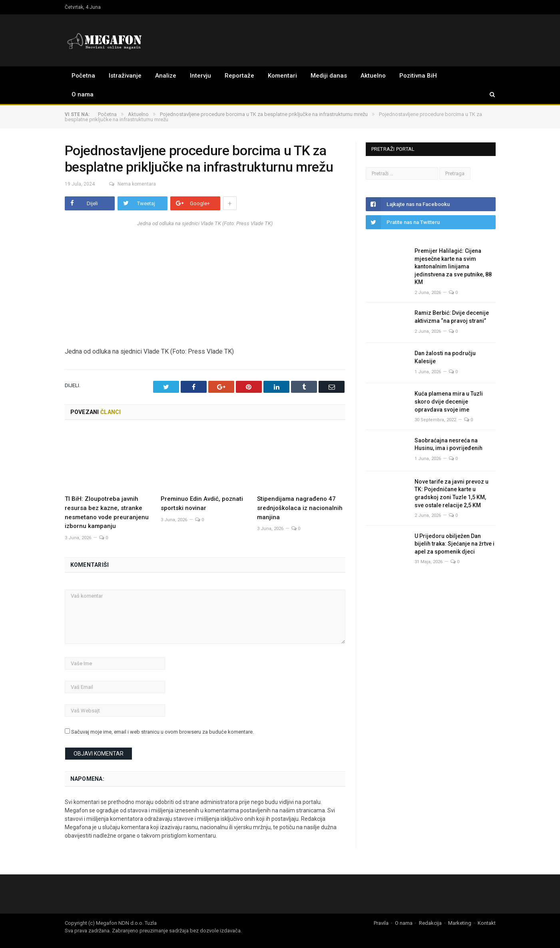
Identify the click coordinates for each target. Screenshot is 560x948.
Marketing (460, 922)
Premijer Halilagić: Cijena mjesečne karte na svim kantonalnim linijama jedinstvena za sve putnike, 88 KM (453, 266)
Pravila (381, 922)
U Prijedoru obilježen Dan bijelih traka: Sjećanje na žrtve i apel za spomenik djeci (454, 544)
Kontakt (487, 922)
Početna (83, 76)
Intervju (200, 76)
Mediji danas (329, 76)
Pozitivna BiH (418, 76)
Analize (166, 76)
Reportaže (239, 76)
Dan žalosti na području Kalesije (445, 357)
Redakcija (430, 922)
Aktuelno (373, 76)
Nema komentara (128, 184)
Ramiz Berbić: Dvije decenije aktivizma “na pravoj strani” (452, 317)
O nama (83, 94)
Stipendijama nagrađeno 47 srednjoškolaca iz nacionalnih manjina (300, 507)
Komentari (282, 76)
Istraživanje (125, 76)
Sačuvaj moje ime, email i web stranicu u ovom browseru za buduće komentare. (162, 731)
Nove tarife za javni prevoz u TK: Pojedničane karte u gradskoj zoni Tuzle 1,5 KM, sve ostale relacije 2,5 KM (451, 493)
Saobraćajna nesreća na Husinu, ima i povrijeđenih (448, 444)
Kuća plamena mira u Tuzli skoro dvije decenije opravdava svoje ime (449, 401)
